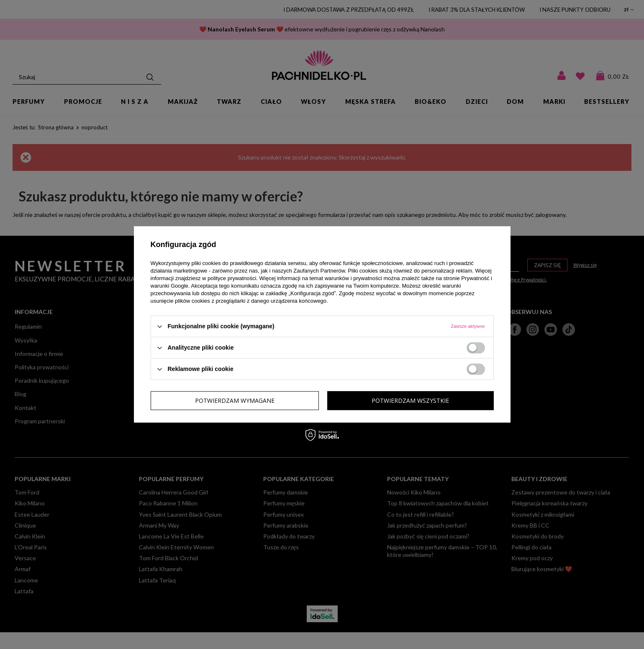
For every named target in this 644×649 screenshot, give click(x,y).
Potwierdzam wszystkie (410, 400)
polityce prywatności (232, 278)
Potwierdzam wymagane (235, 400)
